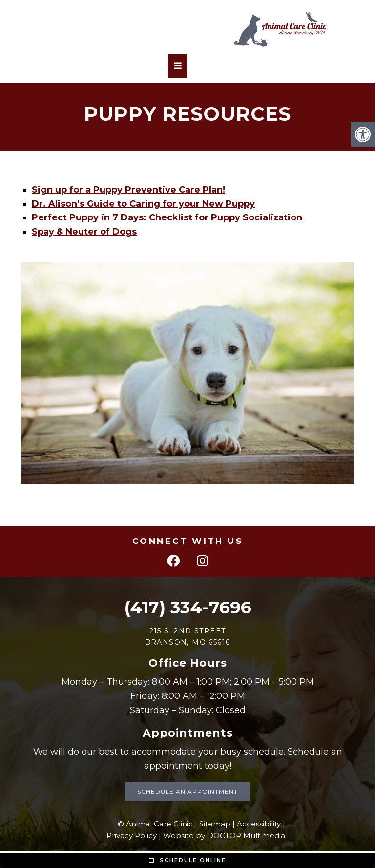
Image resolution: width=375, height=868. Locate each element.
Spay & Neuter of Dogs (84, 232)
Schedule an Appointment (187, 792)
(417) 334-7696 (188, 607)
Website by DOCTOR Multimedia (224, 835)
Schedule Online (187, 860)
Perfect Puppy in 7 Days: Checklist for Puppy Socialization (167, 217)
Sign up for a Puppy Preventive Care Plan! (128, 190)
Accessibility (259, 824)
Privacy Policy (132, 835)
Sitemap (215, 824)
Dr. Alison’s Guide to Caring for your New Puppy (143, 204)
